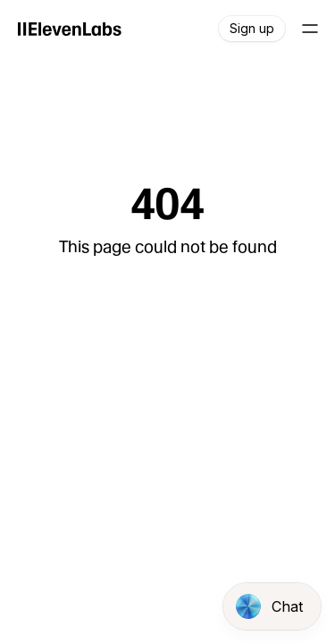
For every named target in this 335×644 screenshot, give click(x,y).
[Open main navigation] (310, 29)
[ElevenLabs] (70, 29)
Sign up (252, 28)
